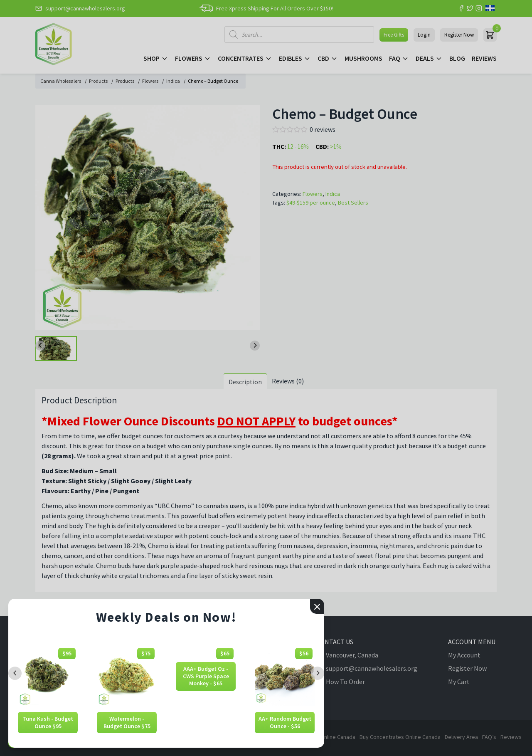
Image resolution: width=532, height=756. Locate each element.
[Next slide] (318, 673)
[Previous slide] (15, 673)
